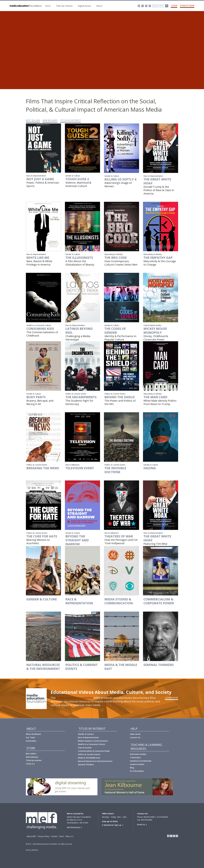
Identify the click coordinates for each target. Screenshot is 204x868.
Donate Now (187, 6)
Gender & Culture (86, 734)
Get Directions (73, 827)
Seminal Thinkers (86, 765)
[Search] (159, 6)
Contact (54, 836)
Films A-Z (69, 836)
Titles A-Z (30, 764)
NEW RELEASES (50, 120)
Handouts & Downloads (141, 761)
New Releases (32, 757)
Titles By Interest (64, 6)
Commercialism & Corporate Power (94, 751)
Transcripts (135, 757)
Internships (31, 741)
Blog (132, 768)
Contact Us (135, 737)
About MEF (31, 836)
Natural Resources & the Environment (95, 761)
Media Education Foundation (75, 698)
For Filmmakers (137, 771)
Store (48, 6)
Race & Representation (88, 737)
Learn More (172, 698)
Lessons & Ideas (137, 764)
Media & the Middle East (89, 758)
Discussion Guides (138, 754)
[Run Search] (167, 6)
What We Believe (33, 734)
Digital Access (84, 6)
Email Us (141, 824)
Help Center (135, 734)
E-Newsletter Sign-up (112, 825)
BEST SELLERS (33, 120)
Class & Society (85, 748)
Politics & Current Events (89, 754)
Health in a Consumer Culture (91, 744)
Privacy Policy (43, 836)
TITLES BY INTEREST (70, 120)
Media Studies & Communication (93, 741)
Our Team (31, 737)
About (99, 6)
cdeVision (35, 850)
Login (174, 6)
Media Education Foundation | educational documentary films (25, 6)
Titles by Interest (34, 760)
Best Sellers (31, 754)
